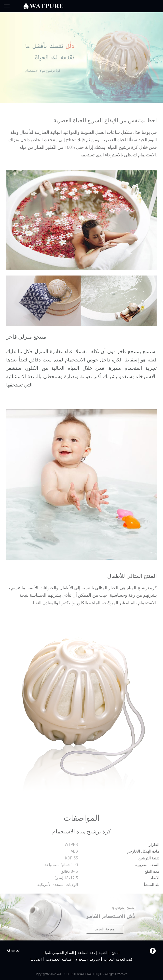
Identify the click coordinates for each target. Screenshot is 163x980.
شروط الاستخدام (88, 959)
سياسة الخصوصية (59, 959)
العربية (14, 950)
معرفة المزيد (105, 929)
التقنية (103, 953)
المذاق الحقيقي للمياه (59, 953)
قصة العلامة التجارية (118, 959)
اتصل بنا (36, 959)
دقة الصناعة (86, 953)
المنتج (115, 953)
